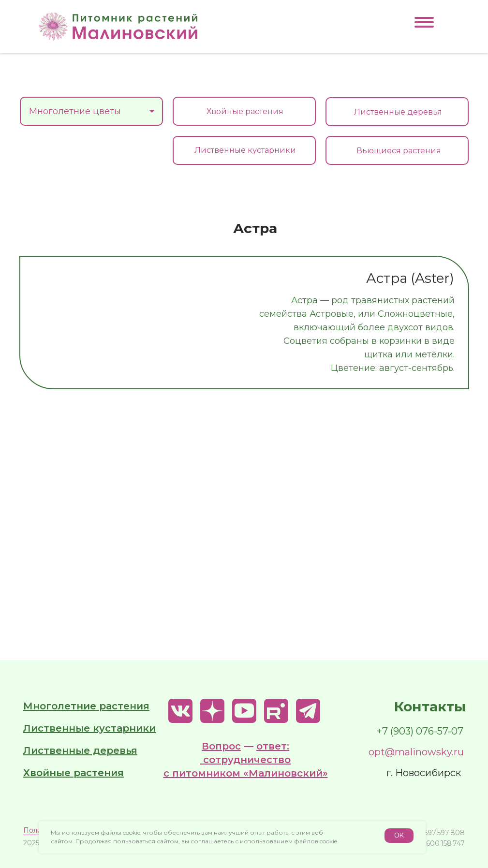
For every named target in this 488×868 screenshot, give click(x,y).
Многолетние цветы (87, 116)
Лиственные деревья (398, 112)
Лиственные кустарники (245, 150)
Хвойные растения (245, 111)
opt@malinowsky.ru (416, 752)
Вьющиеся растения (399, 151)
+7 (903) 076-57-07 (420, 731)
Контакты (430, 706)
